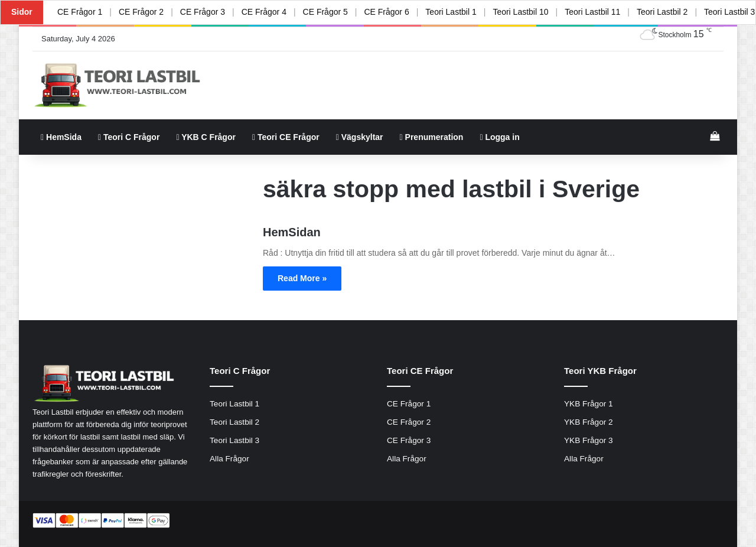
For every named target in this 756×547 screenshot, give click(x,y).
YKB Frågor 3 (589, 440)
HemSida (61, 137)
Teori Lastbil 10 (520, 12)
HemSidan (292, 232)
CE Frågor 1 (80, 12)
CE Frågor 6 (386, 12)
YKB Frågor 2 (589, 422)
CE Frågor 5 (325, 12)
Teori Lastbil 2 (662, 12)
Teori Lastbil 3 (234, 440)
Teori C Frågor (129, 137)
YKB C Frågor (206, 137)
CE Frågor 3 (203, 12)
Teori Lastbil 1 (451, 12)
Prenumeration (432, 137)
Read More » (302, 278)
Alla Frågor (229, 459)
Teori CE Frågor (286, 137)
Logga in (499, 137)
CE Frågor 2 (141, 12)
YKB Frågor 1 (589, 404)
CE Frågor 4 (263, 12)
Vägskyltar (360, 137)
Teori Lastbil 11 (592, 12)
